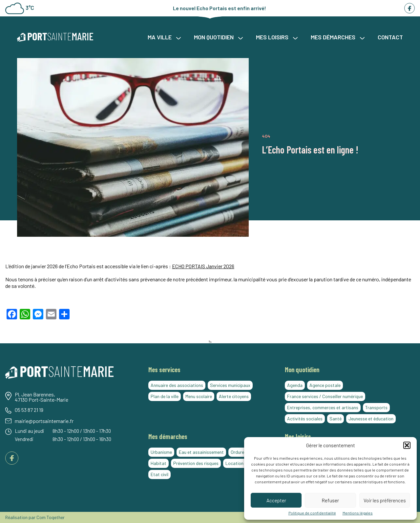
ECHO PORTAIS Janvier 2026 (203, 266)
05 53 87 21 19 (29, 410)
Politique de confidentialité (312, 513)
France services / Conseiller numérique (325, 396)
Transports (376, 407)
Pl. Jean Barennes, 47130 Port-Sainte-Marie (42, 397)
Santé (336, 419)
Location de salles (244, 463)
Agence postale (325, 385)
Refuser (330, 500)
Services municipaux (230, 385)
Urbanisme (161, 452)
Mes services (164, 370)
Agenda (295, 385)
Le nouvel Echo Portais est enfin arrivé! (220, 8)
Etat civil (159, 474)
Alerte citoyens (234, 396)
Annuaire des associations (177, 385)
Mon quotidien (218, 37)
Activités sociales (305, 419)
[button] (407, 445)
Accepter (276, 500)
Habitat (158, 463)
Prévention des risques (196, 463)
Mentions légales (358, 513)
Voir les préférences (385, 500)
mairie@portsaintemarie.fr (44, 421)
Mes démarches (338, 37)
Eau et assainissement (201, 452)
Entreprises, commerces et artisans (323, 407)
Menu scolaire (199, 396)
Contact (390, 37)
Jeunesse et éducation (371, 419)
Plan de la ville (165, 396)
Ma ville (164, 37)
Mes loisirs (277, 37)
